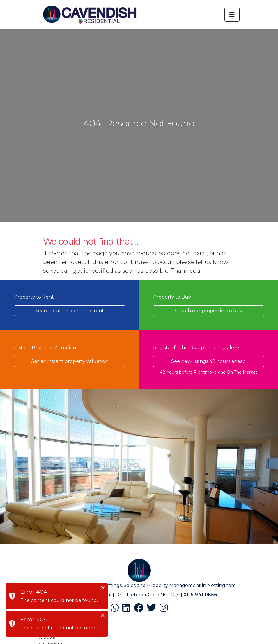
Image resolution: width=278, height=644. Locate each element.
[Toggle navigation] (232, 15)
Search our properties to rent (70, 311)
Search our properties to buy (209, 311)
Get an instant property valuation (69, 361)
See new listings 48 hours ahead (209, 361)
